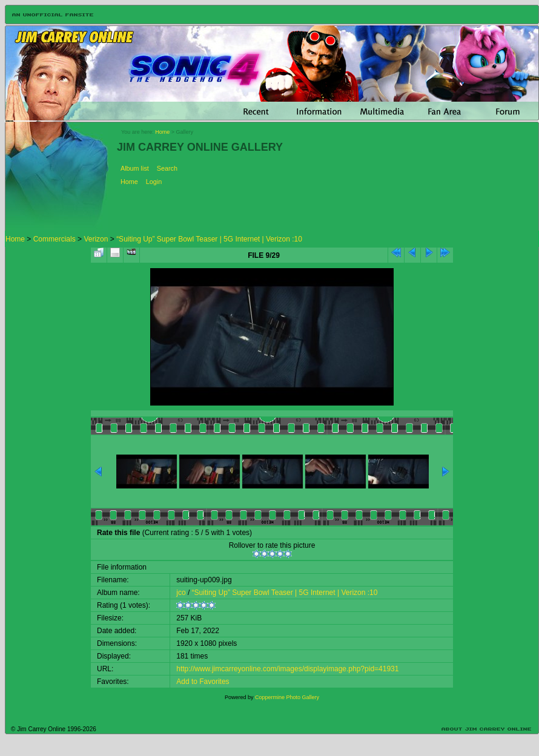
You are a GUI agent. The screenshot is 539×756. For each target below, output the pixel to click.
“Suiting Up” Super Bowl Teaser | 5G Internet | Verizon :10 (209, 239)
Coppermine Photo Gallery (287, 697)
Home (162, 132)
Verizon (96, 239)
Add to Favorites (203, 682)
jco (181, 593)
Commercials (55, 239)
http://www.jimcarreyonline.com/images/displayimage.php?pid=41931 (287, 669)
